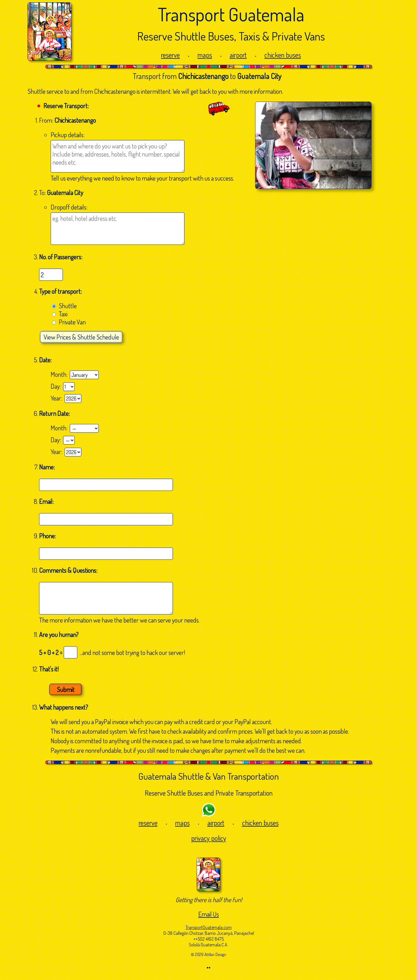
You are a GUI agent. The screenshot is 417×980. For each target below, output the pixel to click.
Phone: (48, 536)
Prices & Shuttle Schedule (81, 337)
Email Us (209, 914)
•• (209, 967)
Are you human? (59, 634)
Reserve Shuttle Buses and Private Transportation (209, 793)
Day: (57, 386)
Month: (60, 374)
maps (205, 55)
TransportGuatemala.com (209, 927)
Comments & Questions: (69, 570)
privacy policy (209, 838)
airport (238, 55)
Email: (47, 501)
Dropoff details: (69, 207)
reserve (170, 55)
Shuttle (68, 306)
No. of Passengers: (61, 257)
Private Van (72, 322)
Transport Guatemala (231, 14)
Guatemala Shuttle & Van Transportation (209, 776)
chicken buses (283, 55)
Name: (47, 467)
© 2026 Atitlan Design (209, 954)
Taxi (63, 314)
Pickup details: (68, 135)
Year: (58, 398)
